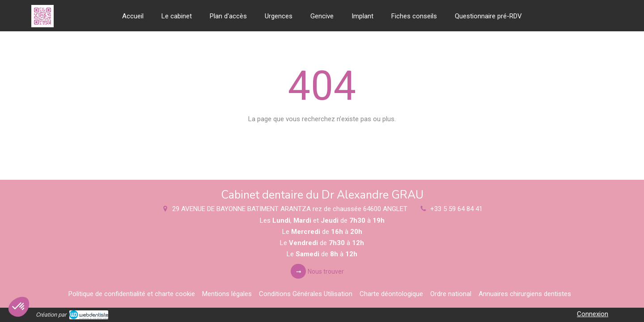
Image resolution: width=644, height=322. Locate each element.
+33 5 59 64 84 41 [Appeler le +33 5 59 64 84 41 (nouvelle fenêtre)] (456, 209)
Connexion (593, 314)
